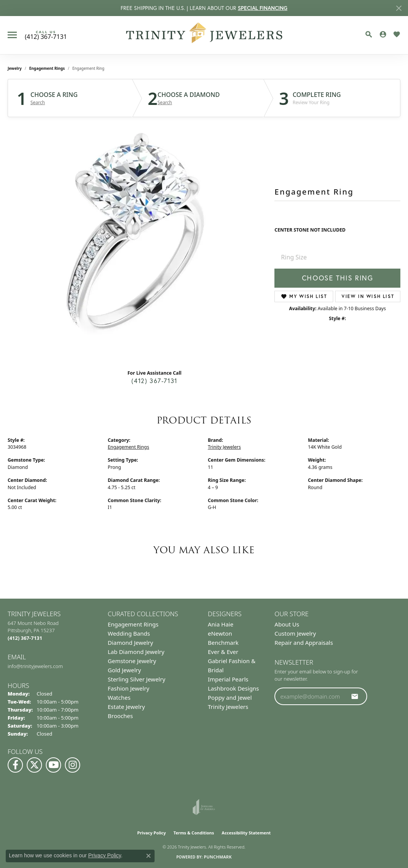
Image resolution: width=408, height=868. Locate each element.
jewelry (15, 68)
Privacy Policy (152, 833)
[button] (369, 34)
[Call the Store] (25, 638)
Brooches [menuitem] (120, 716)
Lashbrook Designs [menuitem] (234, 688)
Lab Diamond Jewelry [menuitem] (136, 652)
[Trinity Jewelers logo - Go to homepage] (204, 35)
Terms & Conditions (194, 833)
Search (38, 103)
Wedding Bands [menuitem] (129, 633)
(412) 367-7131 (154, 381)
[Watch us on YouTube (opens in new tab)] (53, 765)
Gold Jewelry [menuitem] (124, 670)
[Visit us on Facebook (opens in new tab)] (15, 765)
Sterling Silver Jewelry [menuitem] (136, 679)
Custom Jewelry (295, 633)
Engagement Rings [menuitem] (133, 624)
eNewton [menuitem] (220, 633)
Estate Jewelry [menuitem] (126, 707)
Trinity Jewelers (225, 447)
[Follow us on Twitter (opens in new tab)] (34, 765)
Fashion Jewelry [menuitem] (128, 688)
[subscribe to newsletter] (355, 696)
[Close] (399, 8)
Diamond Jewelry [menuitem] (130, 643)
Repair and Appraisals (304, 643)
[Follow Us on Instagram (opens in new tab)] (73, 765)
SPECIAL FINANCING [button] (263, 8)
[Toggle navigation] (12, 35)
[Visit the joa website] (204, 807)
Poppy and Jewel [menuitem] (230, 697)
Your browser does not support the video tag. (137, 239)
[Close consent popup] (148, 856)
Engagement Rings (47, 68)
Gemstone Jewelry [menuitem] (132, 661)
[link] (46, 35)
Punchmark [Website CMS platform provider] (218, 857)
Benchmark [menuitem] (223, 643)
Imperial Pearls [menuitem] (228, 679)
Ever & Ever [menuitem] (223, 652)
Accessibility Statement (246, 833)
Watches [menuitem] (119, 697)
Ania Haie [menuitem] (221, 624)
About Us (287, 624)
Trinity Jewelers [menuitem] (228, 707)
